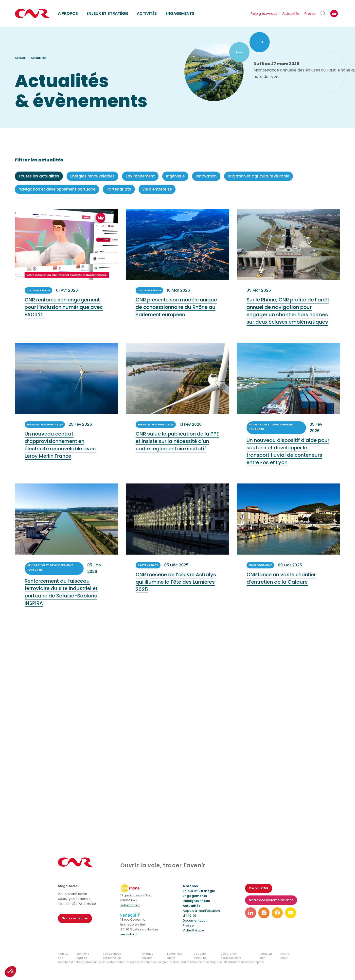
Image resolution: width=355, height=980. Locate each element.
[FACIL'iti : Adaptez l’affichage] (334, 14)
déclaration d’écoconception (244, 962)
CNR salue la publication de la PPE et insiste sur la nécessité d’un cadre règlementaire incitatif (177, 447)
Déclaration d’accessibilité (231, 956)
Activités (147, 13)
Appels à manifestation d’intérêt (201, 913)
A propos (68, 13)
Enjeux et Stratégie (199, 891)
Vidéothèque (193, 930)
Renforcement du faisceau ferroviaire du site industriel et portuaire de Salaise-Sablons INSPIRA (61, 597)
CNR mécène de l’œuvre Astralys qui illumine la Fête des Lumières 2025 (176, 587)
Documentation (195, 920)
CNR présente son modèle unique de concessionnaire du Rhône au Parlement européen (176, 313)
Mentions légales (83, 956)
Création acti (266, 956)
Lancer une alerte (175, 956)
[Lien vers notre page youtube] (291, 913)
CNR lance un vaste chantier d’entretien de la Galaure (281, 584)
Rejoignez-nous (264, 14)
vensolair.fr (129, 934)
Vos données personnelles (112, 956)
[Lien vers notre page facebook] (277, 913)
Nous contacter (75, 918)
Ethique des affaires (200, 8)
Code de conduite (200, 956)
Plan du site (63, 956)
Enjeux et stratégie (107, 13)
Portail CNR (259, 888)
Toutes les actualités (39, 176)
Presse (310, 14)
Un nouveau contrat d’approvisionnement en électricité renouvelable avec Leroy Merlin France (60, 451)
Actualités (291, 14)
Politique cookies (147, 956)
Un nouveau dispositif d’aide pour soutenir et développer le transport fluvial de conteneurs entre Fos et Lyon (288, 457)
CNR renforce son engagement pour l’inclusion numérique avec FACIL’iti (64, 313)
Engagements (180, 13)
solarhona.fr (130, 905)
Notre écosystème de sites (271, 900)
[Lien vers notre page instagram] (264, 913)
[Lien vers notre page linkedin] (251, 913)
